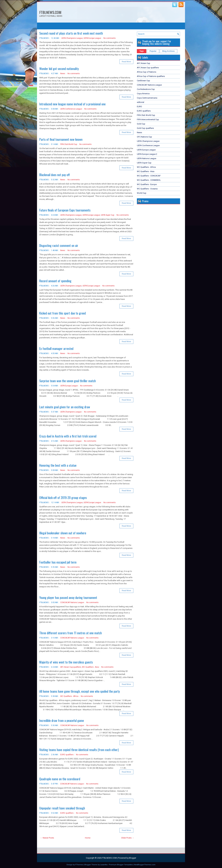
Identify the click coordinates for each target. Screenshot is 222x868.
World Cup (142, 193)
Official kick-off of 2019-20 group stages (63, 498)
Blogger (133, 858)
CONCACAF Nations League (72, 602)
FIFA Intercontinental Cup (148, 119)
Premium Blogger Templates (121, 865)
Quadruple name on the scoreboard (60, 779)
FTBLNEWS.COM (50, 12)
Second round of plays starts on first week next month (71, 33)
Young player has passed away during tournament (68, 598)
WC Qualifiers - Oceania (147, 189)
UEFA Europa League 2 (147, 154)
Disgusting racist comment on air (59, 245)
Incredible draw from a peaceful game (62, 720)
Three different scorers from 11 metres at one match (71, 633)
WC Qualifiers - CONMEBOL (149, 180)
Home (88, 838)
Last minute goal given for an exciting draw (65, 407)
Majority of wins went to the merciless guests (66, 662)
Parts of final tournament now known (61, 139)
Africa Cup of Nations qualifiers (151, 76)
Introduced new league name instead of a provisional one (72, 104)
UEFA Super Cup (107, 215)
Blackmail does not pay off (55, 175)
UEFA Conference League (71, 109)
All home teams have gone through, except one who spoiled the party (80, 691)
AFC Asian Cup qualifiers (71, 667)
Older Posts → (128, 838)
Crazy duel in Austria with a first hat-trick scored (68, 436)
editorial (141, 102)
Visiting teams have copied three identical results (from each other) (79, 750)
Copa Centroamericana (147, 98)
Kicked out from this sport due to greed (63, 313)
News (63, 74)
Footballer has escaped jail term (58, 562)
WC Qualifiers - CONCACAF (149, 176)
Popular (153, 51)
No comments (110, 38)
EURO (139, 107)
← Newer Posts (47, 838)
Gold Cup (141, 124)
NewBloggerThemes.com (145, 865)
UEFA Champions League (72, 38)
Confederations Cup (146, 89)
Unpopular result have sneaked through (62, 808)
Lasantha (104, 865)
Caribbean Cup (143, 81)
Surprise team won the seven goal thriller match (68, 381)
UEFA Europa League (92, 38)
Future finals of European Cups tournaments (65, 210)
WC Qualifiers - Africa (69, 696)
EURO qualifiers (67, 755)
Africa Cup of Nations (147, 72)
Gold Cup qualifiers (145, 128)
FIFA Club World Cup (69, 144)
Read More (126, 62)
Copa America (143, 94)
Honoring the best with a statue (58, 465)
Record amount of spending (55, 281)
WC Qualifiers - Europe (147, 184)
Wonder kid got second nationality (59, 69)
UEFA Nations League (147, 158)
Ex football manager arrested (56, 348)
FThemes (79, 865)
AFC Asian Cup (144, 63)
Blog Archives (169, 51)
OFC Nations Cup (144, 137)
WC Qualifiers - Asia (90, 667)
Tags (142, 51)
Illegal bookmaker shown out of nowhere (63, 533)
